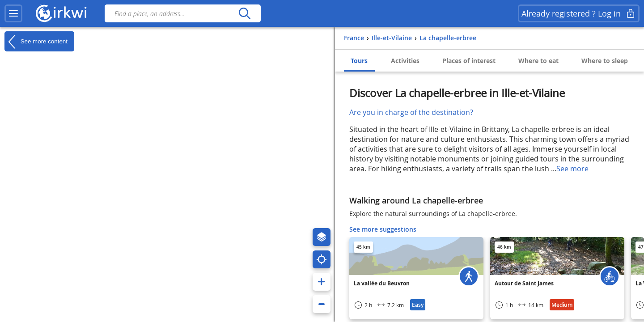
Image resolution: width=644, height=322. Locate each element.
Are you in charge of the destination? (411, 112)
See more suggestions (383, 229)
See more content (36, 42)
